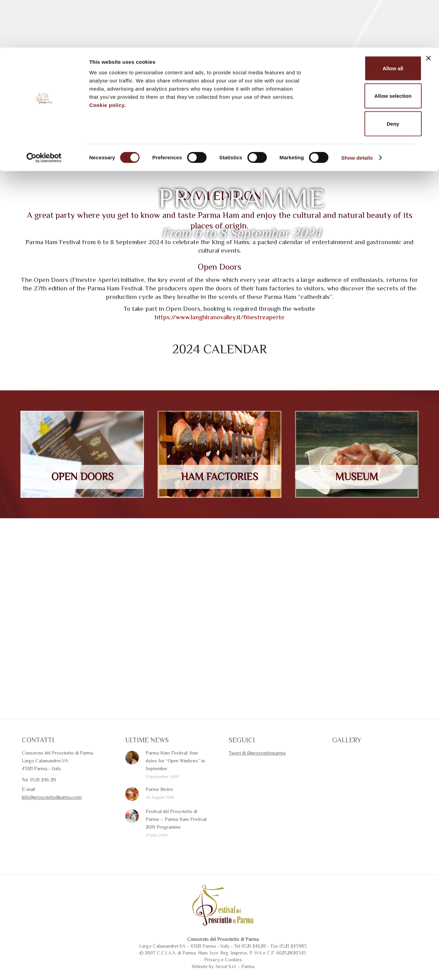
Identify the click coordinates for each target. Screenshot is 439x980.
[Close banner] (428, 11)
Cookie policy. (108, 57)
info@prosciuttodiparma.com (52, 822)
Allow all (365, 21)
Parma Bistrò (159, 814)
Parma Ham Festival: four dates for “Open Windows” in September (175, 786)
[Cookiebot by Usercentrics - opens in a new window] (44, 110)
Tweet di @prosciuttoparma (257, 778)
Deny (365, 76)
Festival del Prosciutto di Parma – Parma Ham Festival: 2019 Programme (176, 844)
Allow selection (365, 48)
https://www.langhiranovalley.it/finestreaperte (220, 342)
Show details (357, 110)
